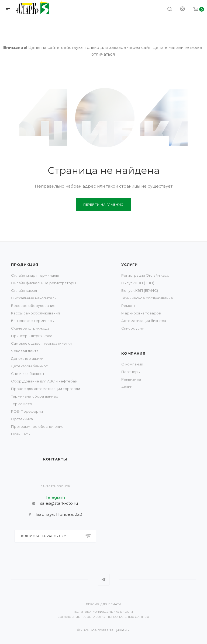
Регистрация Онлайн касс (145, 275)
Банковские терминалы (33, 321)
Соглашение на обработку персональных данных (103, 617)
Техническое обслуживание (147, 298)
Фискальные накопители (34, 298)
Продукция (25, 265)
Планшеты (21, 434)
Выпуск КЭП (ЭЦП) (138, 283)
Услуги (130, 265)
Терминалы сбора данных (34, 396)
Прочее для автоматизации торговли (46, 389)
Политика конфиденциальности (104, 612)
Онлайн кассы (24, 290)
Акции (127, 387)
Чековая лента (25, 351)
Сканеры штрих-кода (30, 328)
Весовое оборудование (33, 306)
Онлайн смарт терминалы (35, 275)
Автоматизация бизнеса (144, 321)
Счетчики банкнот (28, 374)
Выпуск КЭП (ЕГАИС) (140, 290)
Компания (133, 353)
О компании (132, 364)
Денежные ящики (27, 358)
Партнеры (131, 372)
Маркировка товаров (141, 313)
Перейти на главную (103, 205)
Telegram (104, 580)
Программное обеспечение (37, 426)
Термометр (22, 404)
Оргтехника (22, 419)
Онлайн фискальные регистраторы (44, 283)
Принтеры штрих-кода (32, 336)
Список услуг (133, 328)
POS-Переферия (27, 411)
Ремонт (128, 306)
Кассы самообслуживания (35, 313)
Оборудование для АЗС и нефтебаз (44, 381)
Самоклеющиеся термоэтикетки (41, 343)
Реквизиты (131, 379)
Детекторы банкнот (29, 366)
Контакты (55, 459)
